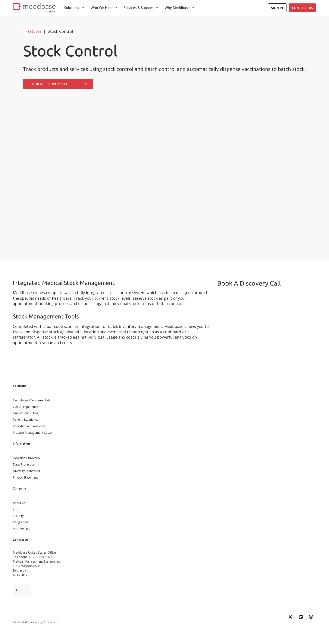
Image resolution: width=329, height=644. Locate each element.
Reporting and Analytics (29, 426)
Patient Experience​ (26, 419)
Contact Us (303, 8)
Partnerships (21, 529)
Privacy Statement (25, 477)
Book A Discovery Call (58, 84)
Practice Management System (34, 433)
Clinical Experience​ (25, 407)
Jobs (16, 509)
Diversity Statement (26, 471)
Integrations (21, 522)
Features (33, 31)
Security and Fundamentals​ (32, 400)
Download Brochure (27, 458)
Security (18, 516)
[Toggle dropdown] (83, 8)
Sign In (277, 8)
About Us (19, 503)
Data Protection (24, 464)
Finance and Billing (26, 413)
